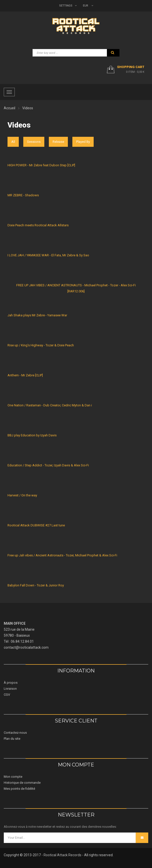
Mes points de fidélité (19, 789)
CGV (7, 695)
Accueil (10, 108)
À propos (11, 683)
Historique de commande (22, 783)
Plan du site (12, 739)
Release (58, 142)
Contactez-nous (15, 733)
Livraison (10, 689)
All (13, 142)
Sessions (34, 142)
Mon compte (13, 777)
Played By (83, 142)
